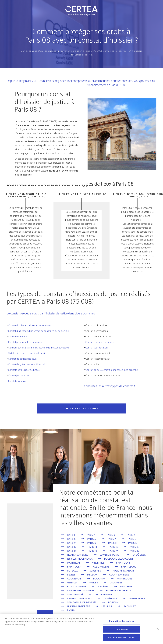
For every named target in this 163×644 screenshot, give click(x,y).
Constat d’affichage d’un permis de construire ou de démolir (39, 331)
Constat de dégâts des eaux (22, 359)
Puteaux (72, 571)
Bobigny (113, 602)
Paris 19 (113, 551)
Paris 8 (132, 539)
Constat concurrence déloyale (101, 342)
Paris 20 (134, 551)
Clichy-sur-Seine (119, 575)
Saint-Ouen (74, 567)
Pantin (71, 610)
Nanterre (126, 587)
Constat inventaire (17, 381)
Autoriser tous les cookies (121, 637)
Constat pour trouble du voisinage (25, 342)
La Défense (139, 555)
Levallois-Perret (110, 555)
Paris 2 (91, 535)
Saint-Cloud (129, 567)
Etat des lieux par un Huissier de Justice (28, 353)
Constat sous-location (96, 348)
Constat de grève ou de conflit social (27, 364)
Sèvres (71, 575)
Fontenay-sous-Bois (119, 591)
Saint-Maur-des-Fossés (82, 602)
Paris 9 (71, 543)
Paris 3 (111, 535)
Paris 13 (72, 547)
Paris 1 (71, 535)
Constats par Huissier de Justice (24, 370)
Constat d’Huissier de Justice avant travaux (29, 325)
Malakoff (99, 579)
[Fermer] (158, 629)
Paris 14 (92, 547)
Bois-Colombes (77, 587)
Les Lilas (107, 606)
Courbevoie (74, 579)
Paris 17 (72, 551)
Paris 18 (92, 551)
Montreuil (74, 563)
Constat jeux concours (19, 375)
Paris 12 (133, 543)
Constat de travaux (18, 336)
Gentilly (72, 583)
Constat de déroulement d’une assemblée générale (112, 370)
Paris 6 (92, 539)
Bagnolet (130, 606)
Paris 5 (71, 539)
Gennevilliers (137, 598)
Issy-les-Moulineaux (80, 559)
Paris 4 (131, 535)
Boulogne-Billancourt (119, 559)
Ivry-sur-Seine (104, 594)
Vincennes (98, 563)
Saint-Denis (123, 563)
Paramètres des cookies (121, 621)
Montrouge (125, 579)
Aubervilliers (101, 567)
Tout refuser (121, 629)
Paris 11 (112, 543)
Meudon (92, 575)
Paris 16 (134, 547)
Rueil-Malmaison (123, 571)
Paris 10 (92, 543)
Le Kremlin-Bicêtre (78, 606)
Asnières (103, 587)
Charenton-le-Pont (80, 598)
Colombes (116, 583)
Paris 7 (112, 539)
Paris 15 (113, 547)
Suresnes (95, 571)
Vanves (94, 583)
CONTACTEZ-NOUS (82, 409)
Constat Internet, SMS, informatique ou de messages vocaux (38, 348)
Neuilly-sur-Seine (78, 555)
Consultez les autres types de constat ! (109, 386)
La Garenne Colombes (81, 591)
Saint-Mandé (75, 594)
